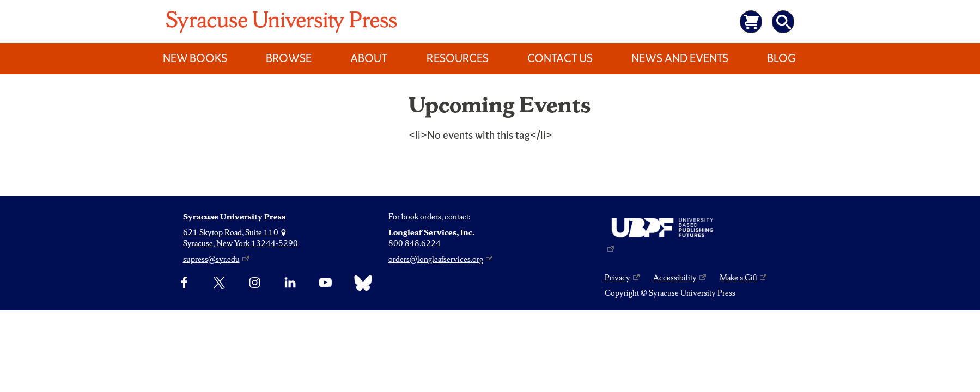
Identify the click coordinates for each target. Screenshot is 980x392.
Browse (289, 58)
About (369, 58)
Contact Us (560, 58)
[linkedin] (290, 283)
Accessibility (675, 278)
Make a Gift (738, 278)
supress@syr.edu (211, 259)
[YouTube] (325, 283)
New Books (195, 58)
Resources (458, 58)
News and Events (680, 58)
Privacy (617, 278)
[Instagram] (255, 283)
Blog (781, 58)
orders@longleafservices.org (436, 259)
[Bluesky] (360, 283)
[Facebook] (184, 283)
